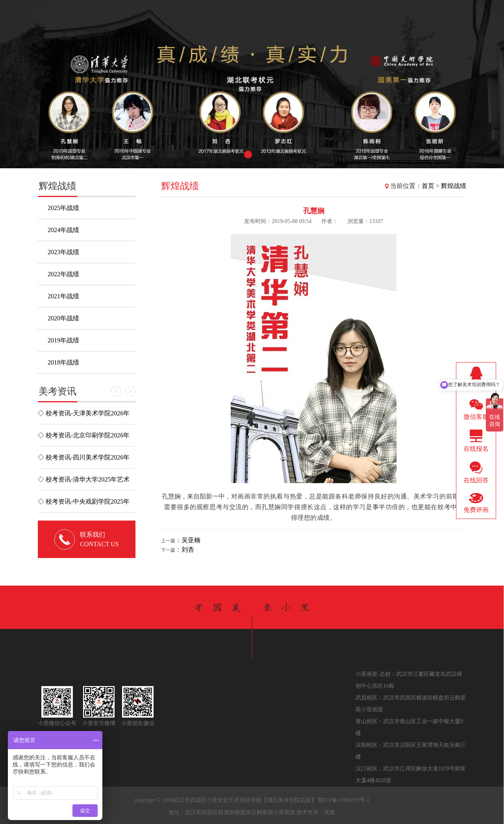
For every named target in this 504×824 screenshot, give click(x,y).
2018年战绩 (63, 362)
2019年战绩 (63, 340)
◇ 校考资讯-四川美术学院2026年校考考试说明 (84, 461)
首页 (428, 186)
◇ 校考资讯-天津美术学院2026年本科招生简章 (84, 417)
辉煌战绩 (454, 186)
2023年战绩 (63, 252)
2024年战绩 (63, 230)
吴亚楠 (191, 540)
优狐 (330, 812)
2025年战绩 (63, 208)
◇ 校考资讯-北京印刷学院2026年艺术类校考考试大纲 (84, 439)
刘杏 (188, 550)
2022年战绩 (63, 274)
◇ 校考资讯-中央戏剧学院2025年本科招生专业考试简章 (84, 505)
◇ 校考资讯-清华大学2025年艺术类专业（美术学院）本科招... (84, 483)
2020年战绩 (63, 318)
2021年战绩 (63, 296)
